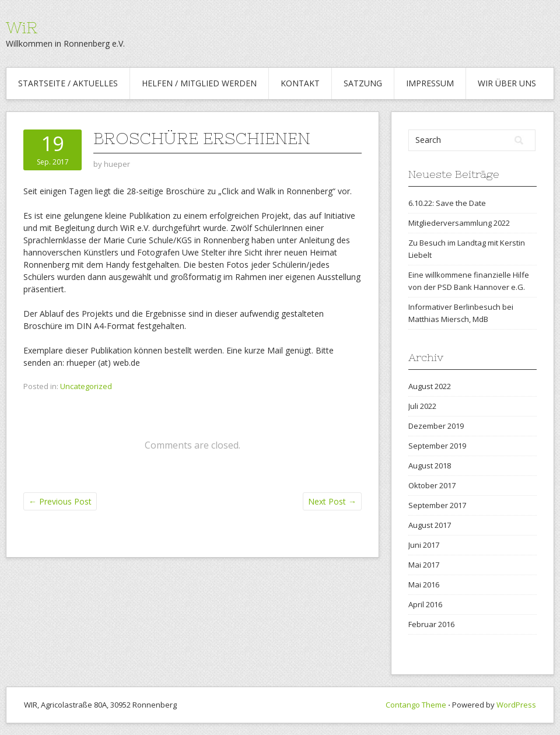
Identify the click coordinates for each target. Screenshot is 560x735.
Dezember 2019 (436, 426)
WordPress (516, 705)
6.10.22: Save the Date (448, 203)
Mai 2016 (424, 584)
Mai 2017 (424, 565)
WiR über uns (507, 83)
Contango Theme (416, 705)
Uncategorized (86, 386)
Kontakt (300, 83)
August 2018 (430, 466)
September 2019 (437, 446)
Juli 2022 (422, 406)
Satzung (363, 83)
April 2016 (425, 604)
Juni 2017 (424, 545)
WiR (22, 27)
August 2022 (430, 386)
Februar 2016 (431, 624)
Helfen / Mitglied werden (199, 83)
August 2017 (430, 525)
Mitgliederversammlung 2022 (459, 223)
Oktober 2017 (432, 485)
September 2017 (437, 505)
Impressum (430, 83)
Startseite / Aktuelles (68, 83)
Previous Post (60, 501)
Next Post (332, 501)
